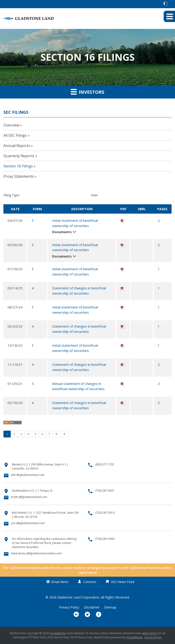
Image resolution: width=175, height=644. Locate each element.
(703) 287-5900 (105, 539)
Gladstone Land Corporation (78, 597)
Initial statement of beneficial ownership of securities (75, 223)
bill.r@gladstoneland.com (28, 475)
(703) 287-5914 (105, 513)
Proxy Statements (19, 176)
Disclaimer (92, 607)
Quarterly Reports (19, 156)
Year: (95, 195)
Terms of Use (153, 637)
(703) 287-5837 (105, 491)
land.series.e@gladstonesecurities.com (36, 553)
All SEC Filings (15, 135)
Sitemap (110, 607)
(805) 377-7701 (105, 464)
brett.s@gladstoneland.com (29, 497)
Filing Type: (12, 195)
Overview (11, 125)
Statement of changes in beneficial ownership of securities (79, 291)
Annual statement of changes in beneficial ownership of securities (78, 386)
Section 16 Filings (18, 166)
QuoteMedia (58, 633)
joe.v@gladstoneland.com (28, 523)
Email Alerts (60, 582)
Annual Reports (17, 146)
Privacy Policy (69, 607)
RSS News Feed (123, 582)
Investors (87, 92)
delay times (150, 633)
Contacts (90, 582)
